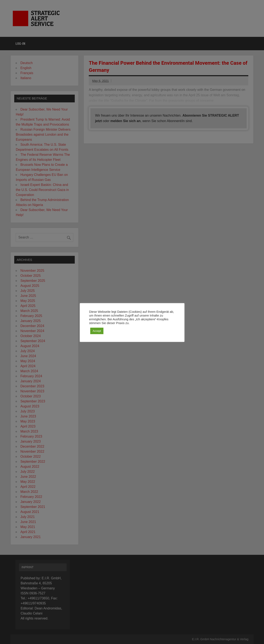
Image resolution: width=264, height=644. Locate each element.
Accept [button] (97, 331)
